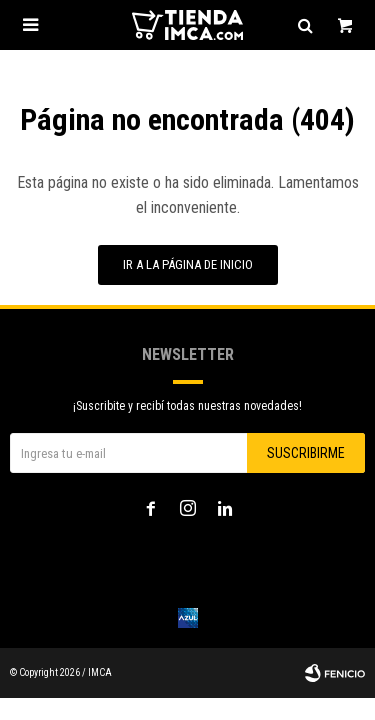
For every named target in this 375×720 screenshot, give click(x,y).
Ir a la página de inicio (188, 264)
